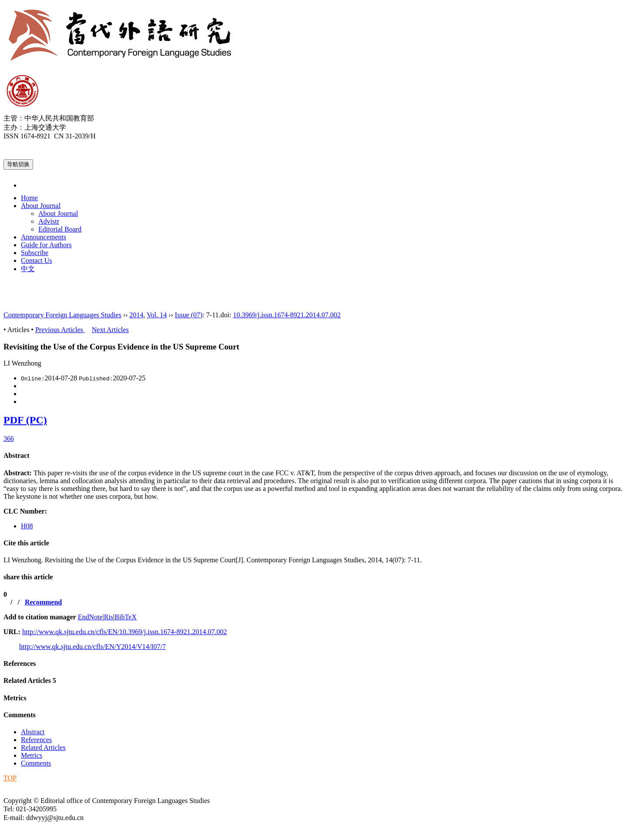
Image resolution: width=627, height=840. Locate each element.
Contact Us (37, 260)
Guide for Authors (46, 245)
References (20, 664)
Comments (20, 715)
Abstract (17, 455)
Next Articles (110, 330)
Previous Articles (60, 330)
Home (29, 198)
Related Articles (30, 680)
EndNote (90, 617)
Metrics (15, 698)
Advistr (49, 221)
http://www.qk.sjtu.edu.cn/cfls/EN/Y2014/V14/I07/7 (93, 647)
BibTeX (125, 617)
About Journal (41, 206)
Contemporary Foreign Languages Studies (62, 315)
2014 (136, 315)
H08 (27, 526)
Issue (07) (189, 315)
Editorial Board (60, 229)
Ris (109, 617)
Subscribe (35, 253)
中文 (28, 269)
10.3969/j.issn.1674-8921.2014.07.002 (287, 315)
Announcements (44, 237)
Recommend (43, 602)
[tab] (313, 456)
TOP (10, 778)
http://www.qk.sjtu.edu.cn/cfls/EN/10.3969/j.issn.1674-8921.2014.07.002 (125, 632)
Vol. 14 (157, 315)
